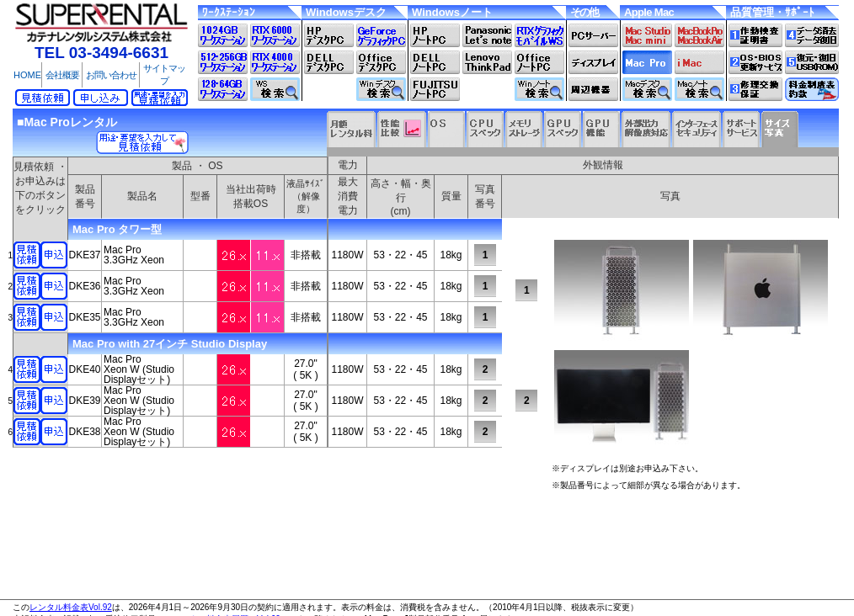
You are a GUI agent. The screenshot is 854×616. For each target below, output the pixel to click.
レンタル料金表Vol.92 (71, 607)
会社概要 (62, 75)
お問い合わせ (111, 75)
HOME (27, 75)
